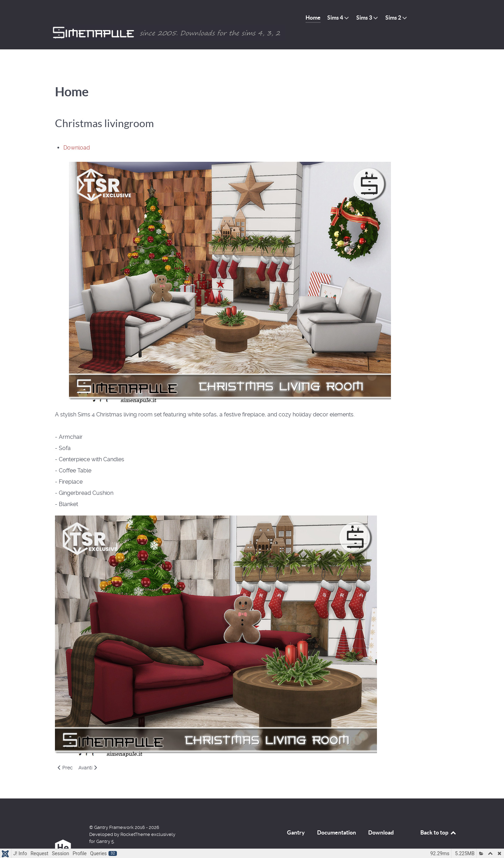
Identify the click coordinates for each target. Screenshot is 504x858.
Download (77, 134)
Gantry (296, 818)
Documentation (337, 818)
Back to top (439, 818)
